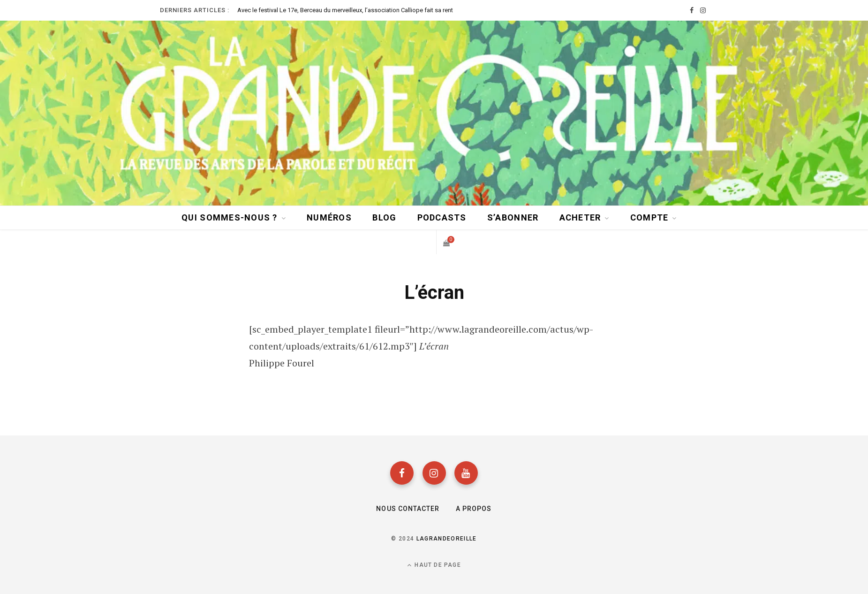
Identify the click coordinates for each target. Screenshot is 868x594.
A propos (474, 509)
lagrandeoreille (447, 539)
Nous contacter (408, 509)
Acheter (580, 217)
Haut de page (434, 565)
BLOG (384, 217)
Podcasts (442, 217)
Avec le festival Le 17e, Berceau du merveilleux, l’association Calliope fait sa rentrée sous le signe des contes (345, 10)
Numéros (329, 217)
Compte (649, 217)
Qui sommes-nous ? (229, 217)
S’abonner (513, 217)
